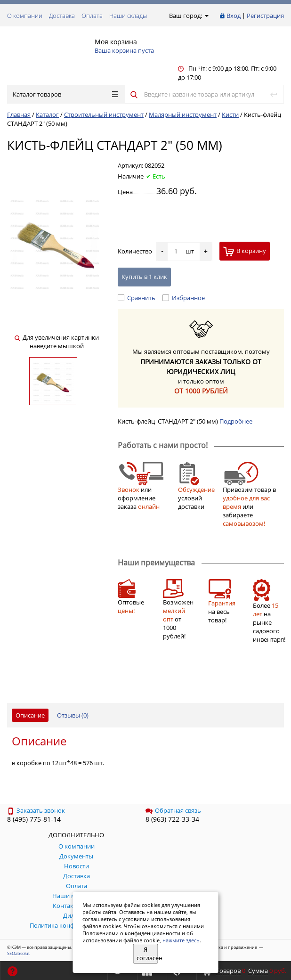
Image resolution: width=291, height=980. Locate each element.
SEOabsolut (18, 953)
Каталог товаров (65, 94)
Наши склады (128, 16)
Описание (30, 715)
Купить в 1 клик (144, 277)
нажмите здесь (181, 940)
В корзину (245, 251)
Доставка (62, 16)
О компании (25, 16)
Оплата (92, 16)
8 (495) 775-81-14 (34, 819)
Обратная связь (173, 810)
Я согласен (147, 954)
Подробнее (236, 421)
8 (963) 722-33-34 (172, 819)
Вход (234, 16)
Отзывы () (73, 715)
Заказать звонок (36, 810)
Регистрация (265, 16)
